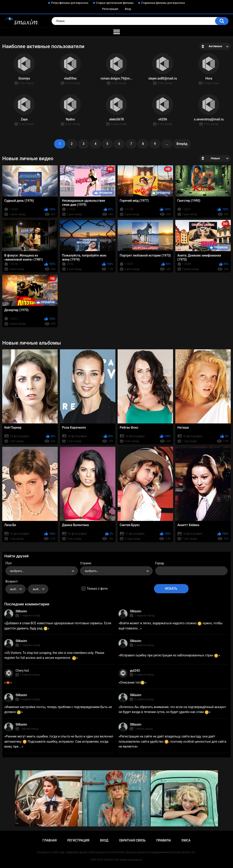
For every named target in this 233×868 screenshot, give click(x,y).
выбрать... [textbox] (17, 571)
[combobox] (42, 571)
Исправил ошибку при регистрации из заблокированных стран (169, 655)
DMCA (186, 840)
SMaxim (21, 611)
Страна (85, 563)
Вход (128, 9)
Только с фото (97, 589)
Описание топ (132, 682)
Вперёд (182, 144)
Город (159, 563)
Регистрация (110, 9)
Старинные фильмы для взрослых (163, 3)
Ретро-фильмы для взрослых (70, 3)
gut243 (135, 671)
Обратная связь (132, 840)
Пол (8, 563)
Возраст (11, 581)
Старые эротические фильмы (115, 3)
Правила (164, 840)
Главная (49, 840)
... (167, 144)
